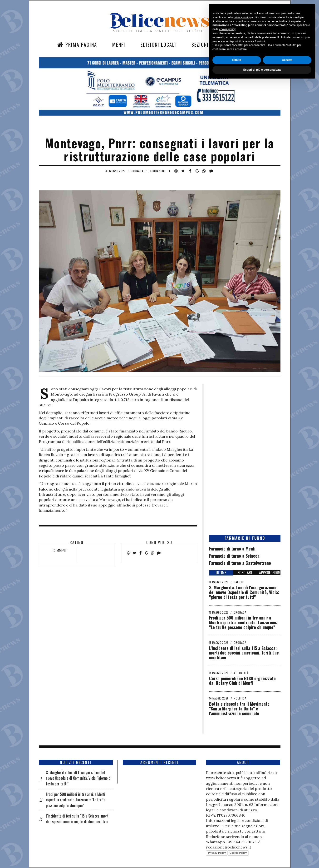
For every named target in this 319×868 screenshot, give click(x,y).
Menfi (119, 45)
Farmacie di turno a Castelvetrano (240, 563)
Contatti (235, 45)
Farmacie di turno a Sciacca (234, 556)
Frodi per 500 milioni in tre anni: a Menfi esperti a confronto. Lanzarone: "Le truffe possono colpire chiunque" (243, 622)
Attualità (241, 673)
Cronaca (137, 171)
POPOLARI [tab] (245, 573)
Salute (239, 582)
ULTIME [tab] (221, 573)
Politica (240, 698)
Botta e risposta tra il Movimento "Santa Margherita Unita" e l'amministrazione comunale (239, 709)
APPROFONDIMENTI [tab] (270, 573)
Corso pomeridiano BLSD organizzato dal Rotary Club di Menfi (242, 681)
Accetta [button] (287, 846)
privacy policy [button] (242, 803)
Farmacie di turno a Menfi (232, 549)
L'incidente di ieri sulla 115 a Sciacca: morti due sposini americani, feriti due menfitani (244, 653)
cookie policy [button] (227, 815)
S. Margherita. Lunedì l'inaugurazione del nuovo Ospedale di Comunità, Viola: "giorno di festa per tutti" (244, 592)
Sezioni (200, 45)
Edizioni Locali (158, 45)
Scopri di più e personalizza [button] (262, 855)
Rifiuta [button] (237, 846)
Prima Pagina (77, 45)
